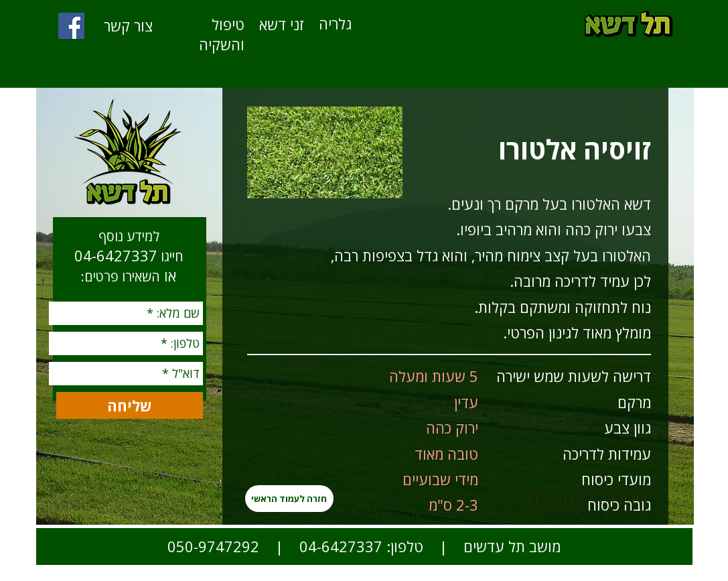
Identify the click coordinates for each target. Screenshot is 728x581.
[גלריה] (335, 23)
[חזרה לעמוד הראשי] (289, 499)
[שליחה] (130, 405)
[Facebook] (71, 26)
